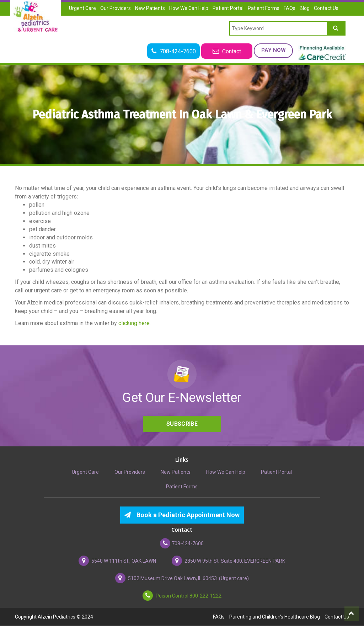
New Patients (150, 8)
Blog (305, 8)
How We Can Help (189, 8)
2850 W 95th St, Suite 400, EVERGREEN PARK (228, 561)
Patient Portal (228, 8)
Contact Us (326, 8)
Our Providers (116, 8)
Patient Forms (264, 8)
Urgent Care (82, 8)
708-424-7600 (182, 544)
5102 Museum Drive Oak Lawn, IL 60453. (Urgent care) (182, 579)
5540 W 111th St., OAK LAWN (117, 561)
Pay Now (273, 50)
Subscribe (182, 424)
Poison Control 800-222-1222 (182, 596)
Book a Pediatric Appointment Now (182, 515)
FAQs (290, 8)
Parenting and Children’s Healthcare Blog (275, 617)
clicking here (134, 323)
